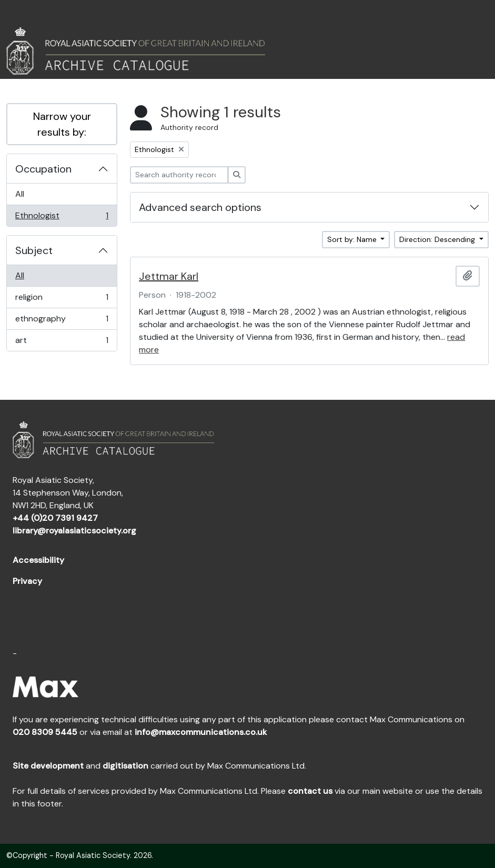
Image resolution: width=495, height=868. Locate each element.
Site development (48, 766)
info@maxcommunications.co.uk (201, 732)
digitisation (125, 766)
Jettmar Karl (169, 276)
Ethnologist (62, 218)
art (62, 342)
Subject (34, 250)
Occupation (43, 169)
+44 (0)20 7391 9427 (55, 518)
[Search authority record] (179, 175)
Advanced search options (200, 207)
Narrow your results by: (62, 124)
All (20, 194)
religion (62, 300)
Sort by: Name (353, 239)
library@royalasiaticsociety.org (74, 531)
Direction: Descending (438, 239)
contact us (310, 791)
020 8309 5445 (45, 732)
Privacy (27, 581)
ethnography (62, 321)
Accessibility (38, 560)
